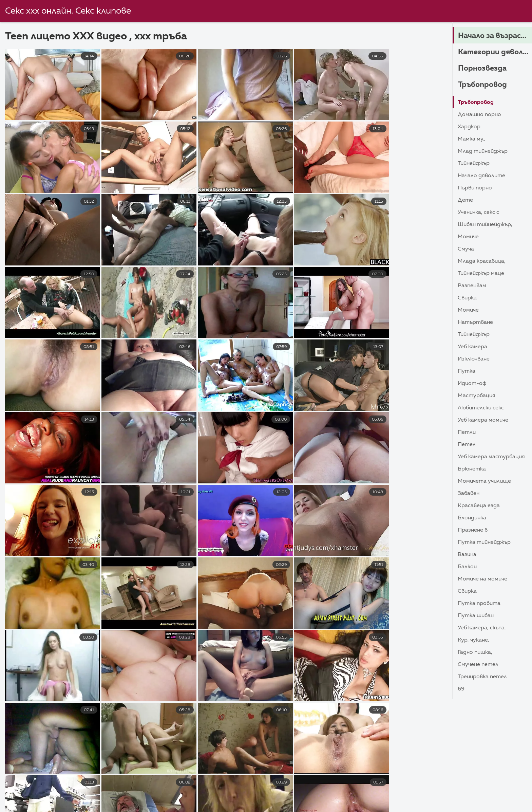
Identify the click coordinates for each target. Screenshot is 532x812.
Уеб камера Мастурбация (491, 457)
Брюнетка (472, 469)
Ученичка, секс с (478, 213)
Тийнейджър (474, 164)
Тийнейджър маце (481, 274)
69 (461, 689)
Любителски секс (481, 408)
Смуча (466, 249)
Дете (465, 200)
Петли (467, 432)
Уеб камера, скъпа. (482, 628)
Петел (467, 445)
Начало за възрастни (495, 36)
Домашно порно (479, 115)
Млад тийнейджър (483, 151)
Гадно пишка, (475, 652)
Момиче (468, 237)
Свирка (467, 298)
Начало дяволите (481, 176)
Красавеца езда (479, 506)
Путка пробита (479, 604)
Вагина (467, 555)
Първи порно (475, 188)
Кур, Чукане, (473, 640)
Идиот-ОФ (472, 384)
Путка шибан (476, 616)
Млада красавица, (482, 261)
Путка (467, 371)
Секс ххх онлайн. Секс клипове (68, 11)
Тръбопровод (482, 85)
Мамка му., (472, 139)
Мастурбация (477, 396)
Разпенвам (472, 286)
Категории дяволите (495, 52)
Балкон (467, 567)
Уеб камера (472, 347)
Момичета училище (484, 481)
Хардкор (469, 127)
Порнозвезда (482, 69)
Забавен (469, 494)
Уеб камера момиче (483, 420)
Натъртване (475, 322)
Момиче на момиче (482, 579)
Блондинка (472, 518)
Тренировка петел (482, 677)
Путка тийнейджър (484, 542)
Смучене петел (478, 665)
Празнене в (473, 530)
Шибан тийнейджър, (485, 225)
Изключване (474, 359)
